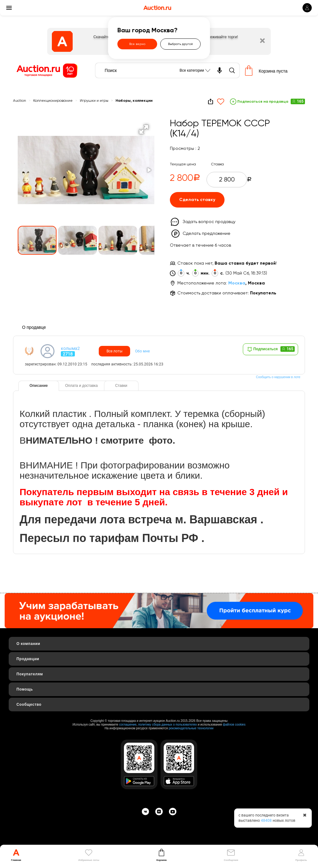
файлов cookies (234, 725)
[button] (144, 129)
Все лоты (114, 351)
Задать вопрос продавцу (209, 222)
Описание (39, 386)
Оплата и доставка (82, 386)
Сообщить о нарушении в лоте (278, 377)
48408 (266, 821)
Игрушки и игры (94, 101)
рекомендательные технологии (191, 728)
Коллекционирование (53, 101)
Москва (237, 283)
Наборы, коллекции (134, 101)
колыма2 (70, 348)
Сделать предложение (207, 234)
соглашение (128, 725)
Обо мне (142, 351)
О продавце (34, 327)
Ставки (121, 386)
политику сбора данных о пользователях (168, 725)
